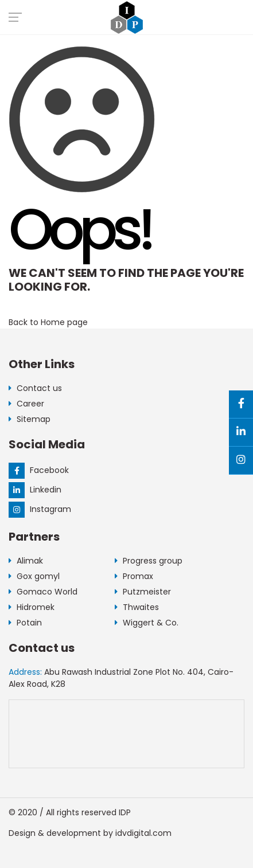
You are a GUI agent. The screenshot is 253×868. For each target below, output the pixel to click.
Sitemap (30, 419)
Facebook (39, 470)
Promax (134, 576)
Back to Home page (48, 322)
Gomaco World (43, 592)
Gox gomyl (34, 576)
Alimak (26, 561)
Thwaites (137, 607)
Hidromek (32, 607)
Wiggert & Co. (147, 623)
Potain (25, 623)
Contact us (35, 388)
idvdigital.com (143, 833)
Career (26, 404)
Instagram (40, 509)
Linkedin (35, 490)
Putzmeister (143, 592)
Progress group (149, 561)
